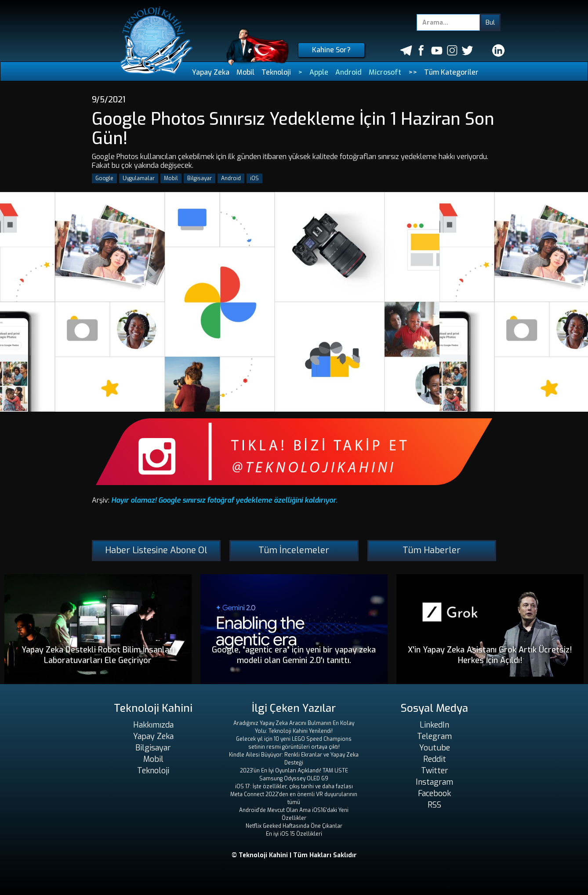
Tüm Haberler (432, 550)
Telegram (434, 736)
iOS (254, 178)
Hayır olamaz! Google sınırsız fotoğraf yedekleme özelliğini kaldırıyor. (224, 500)
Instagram (434, 782)
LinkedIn (434, 725)
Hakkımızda (153, 725)
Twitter (435, 771)
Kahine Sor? (331, 50)
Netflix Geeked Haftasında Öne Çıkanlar (294, 826)
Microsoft (385, 72)
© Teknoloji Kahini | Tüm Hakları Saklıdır (294, 855)
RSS (434, 805)
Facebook (434, 794)
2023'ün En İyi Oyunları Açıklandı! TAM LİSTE (294, 771)
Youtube (435, 748)
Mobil (245, 72)
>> (413, 72)
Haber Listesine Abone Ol (156, 550)
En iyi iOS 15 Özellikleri (294, 834)
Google (104, 178)
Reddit (435, 759)
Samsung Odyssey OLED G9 (294, 779)
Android (348, 72)
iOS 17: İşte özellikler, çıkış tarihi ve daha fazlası (294, 786)
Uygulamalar (139, 178)
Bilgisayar (200, 178)
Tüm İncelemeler (294, 550)
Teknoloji (276, 72)
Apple (319, 72)
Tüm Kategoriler (451, 72)
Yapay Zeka (211, 72)
